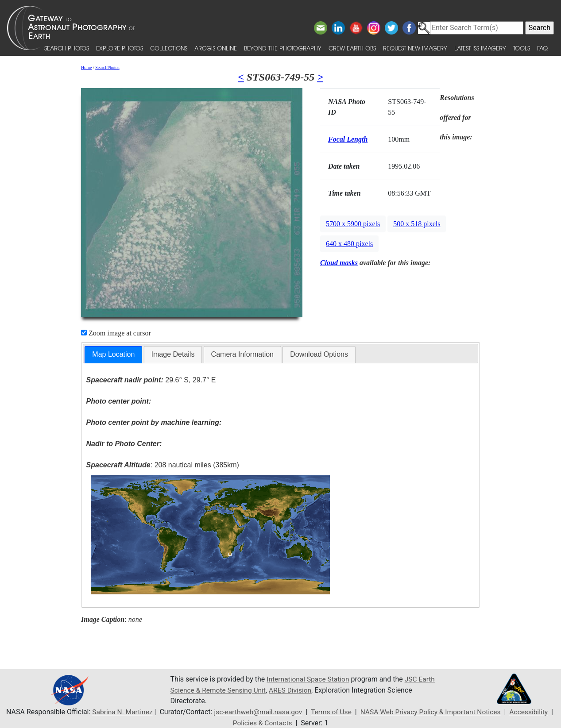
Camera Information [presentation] (242, 354)
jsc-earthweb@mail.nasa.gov (256, 712)
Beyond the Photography (283, 48)
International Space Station (309, 680)
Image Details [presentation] (173, 354)
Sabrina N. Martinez (118, 712)
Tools (522, 48)
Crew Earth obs (352, 48)
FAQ (542, 48)
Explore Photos (120, 48)
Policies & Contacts (263, 722)
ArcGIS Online (216, 48)
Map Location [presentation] (113, 354)
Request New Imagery (415, 48)
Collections (169, 48)
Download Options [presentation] (319, 354)
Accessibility (534, 712)
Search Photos (67, 48)
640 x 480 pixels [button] (349, 244)
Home (86, 67)
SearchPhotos (107, 67)
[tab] (113, 355)
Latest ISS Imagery (480, 48)
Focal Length (348, 139)
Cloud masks (339, 263)
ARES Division (312, 690)
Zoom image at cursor (116, 333)
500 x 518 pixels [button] (417, 224)
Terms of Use (331, 712)
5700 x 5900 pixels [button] (353, 224)
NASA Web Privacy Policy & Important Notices (433, 712)
